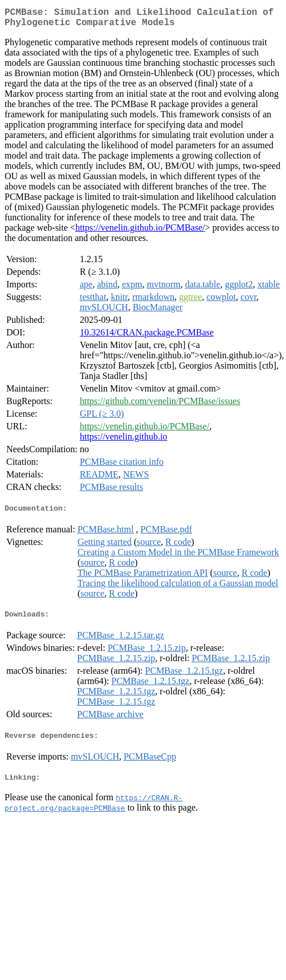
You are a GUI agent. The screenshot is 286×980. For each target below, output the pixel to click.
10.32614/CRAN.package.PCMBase (146, 337)
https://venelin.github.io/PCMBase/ (140, 232)
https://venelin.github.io (123, 441)
